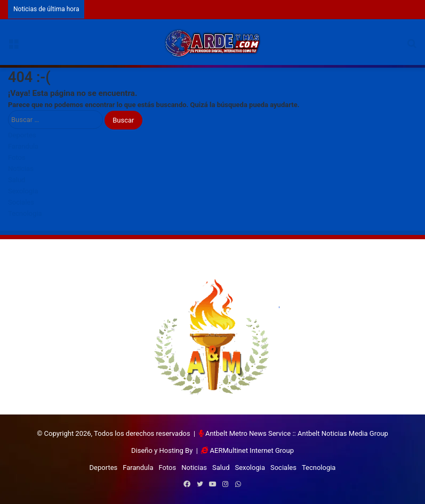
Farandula (23, 146)
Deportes (22, 135)
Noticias (21, 169)
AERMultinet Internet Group (252, 450)
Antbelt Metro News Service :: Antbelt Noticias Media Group (297, 433)
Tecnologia (25, 213)
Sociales (21, 202)
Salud (17, 180)
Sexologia (23, 191)
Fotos (17, 157)
